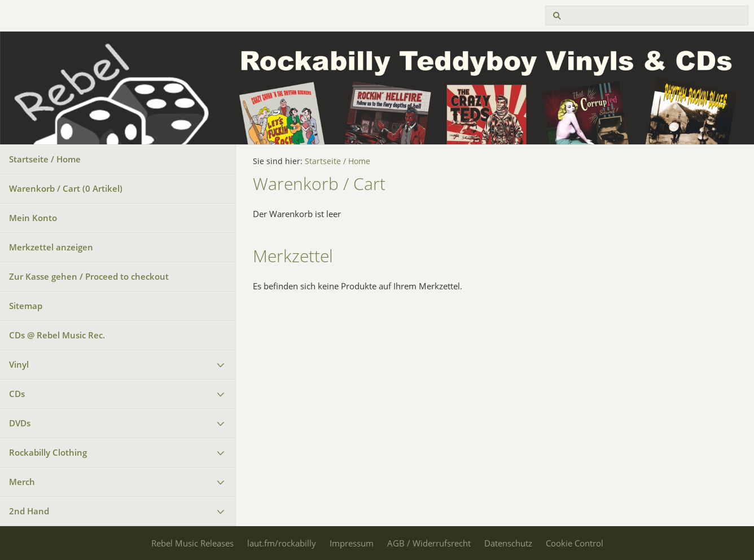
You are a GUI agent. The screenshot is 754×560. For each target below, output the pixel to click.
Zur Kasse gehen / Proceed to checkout (89, 276)
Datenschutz (508, 543)
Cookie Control (575, 543)
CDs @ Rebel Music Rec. (57, 335)
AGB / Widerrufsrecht (429, 543)
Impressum (352, 543)
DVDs (20, 423)
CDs (17, 394)
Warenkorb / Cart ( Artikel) (66, 188)
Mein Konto (33, 218)
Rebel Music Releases (192, 543)
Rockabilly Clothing (48, 452)
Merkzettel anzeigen (51, 247)
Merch (22, 482)
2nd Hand (29, 511)
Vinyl (19, 364)
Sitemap (26, 306)
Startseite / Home (45, 159)
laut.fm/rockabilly (282, 543)
